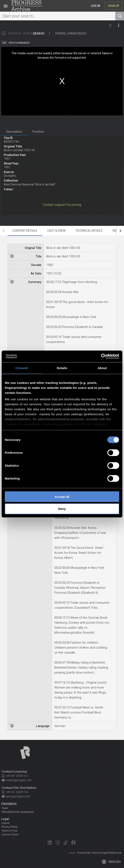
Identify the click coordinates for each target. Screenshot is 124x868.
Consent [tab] (22, 368)
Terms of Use (10, 831)
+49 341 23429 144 (15, 792)
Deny (62, 509)
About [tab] (102, 368)
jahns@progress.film (16, 796)
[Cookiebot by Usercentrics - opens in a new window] (101, 356)
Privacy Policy (10, 827)
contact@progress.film (17, 780)
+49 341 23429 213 (15, 776)
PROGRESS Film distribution (18, 812)
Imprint (6, 823)
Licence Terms (10, 835)
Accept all (62, 496)
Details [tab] (62, 368)
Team (5, 808)
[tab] (14, 132)
